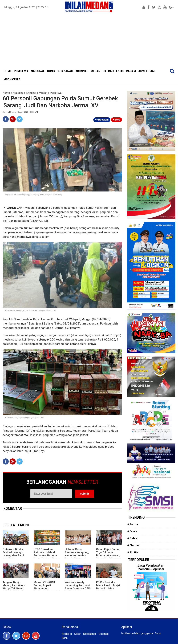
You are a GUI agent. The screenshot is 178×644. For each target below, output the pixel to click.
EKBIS (120, 71)
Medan (43, 93)
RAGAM (131, 71)
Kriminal (31, 93)
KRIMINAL (82, 71)
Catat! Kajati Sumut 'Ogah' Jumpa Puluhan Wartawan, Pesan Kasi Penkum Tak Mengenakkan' (108, 555)
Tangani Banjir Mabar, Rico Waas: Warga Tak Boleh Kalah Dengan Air (14, 587)
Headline (18, 93)
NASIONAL (38, 71)
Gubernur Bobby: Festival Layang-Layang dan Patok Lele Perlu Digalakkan (14, 555)
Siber (77, 634)
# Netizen (134, 545)
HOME (7, 71)
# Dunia (132, 531)
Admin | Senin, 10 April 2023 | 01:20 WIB (21, 112)
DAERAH (108, 71)
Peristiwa (56, 93)
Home (6, 93)
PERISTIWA (21, 71)
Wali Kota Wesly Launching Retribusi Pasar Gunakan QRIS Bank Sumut (78, 587)
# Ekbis (132, 538)
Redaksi (67, 634)
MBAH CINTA (12, 79)
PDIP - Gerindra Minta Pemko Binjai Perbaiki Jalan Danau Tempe (108, 587)
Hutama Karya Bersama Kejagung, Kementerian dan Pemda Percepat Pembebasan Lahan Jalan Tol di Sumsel (77, 557)
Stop (117, 120)
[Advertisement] (89, 41)
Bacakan (102, 120)
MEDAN (95, 71)
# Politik (133, 552)
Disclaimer (90, 634)
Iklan (65, 638)
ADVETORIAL (147, 71)
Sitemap (104, 634)
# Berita (133, 524)
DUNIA (51, 71)
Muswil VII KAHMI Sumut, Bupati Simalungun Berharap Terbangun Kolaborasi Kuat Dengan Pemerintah (47, 590)
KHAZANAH (65, 71)
